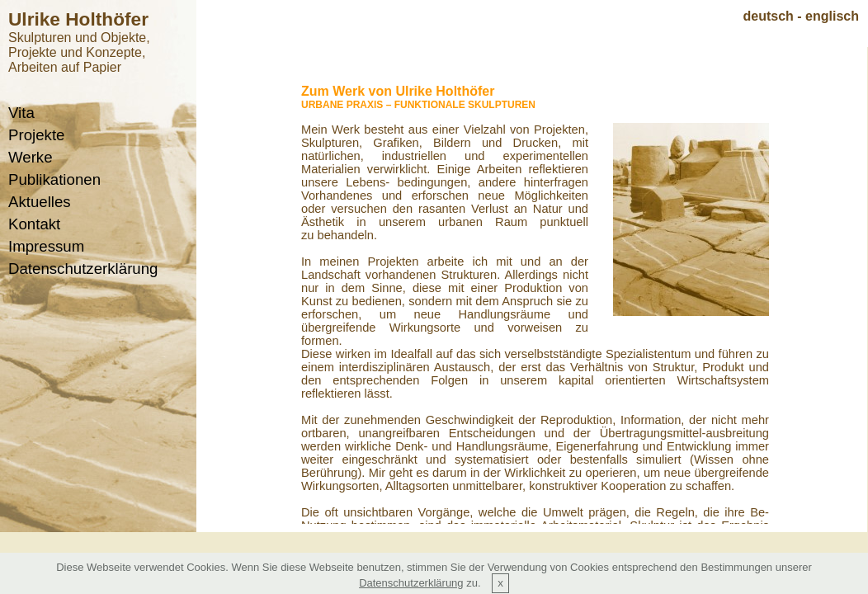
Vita (21, 113)
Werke (31, 157)
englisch (832, 16)
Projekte (36, 135)
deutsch (769, 16)
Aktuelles (40, 202)
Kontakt (34, 224)
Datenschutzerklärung (83, 269)
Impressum (46, 246)
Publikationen (54, 179)
